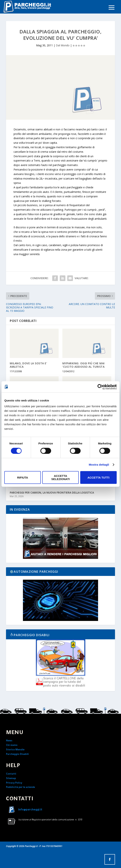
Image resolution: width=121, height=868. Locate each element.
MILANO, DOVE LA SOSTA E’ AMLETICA (28, 365)
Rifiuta (23, 478)
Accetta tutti (99, 478)
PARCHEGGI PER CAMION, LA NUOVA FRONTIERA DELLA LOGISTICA (52, 493)
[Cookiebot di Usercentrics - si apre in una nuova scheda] (100, 387)
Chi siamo (12, 746)
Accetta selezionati (60, 477)
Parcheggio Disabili (17, 755)
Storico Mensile (15, 750)
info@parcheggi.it (30, 810)
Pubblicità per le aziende (20, 788)
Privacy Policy (14, 783)
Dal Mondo (63, 45)
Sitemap (11, 779)
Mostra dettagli (99, 465)
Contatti (11, 774)
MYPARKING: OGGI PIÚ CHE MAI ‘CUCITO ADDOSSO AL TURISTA (84, 365)
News (9, 741)
